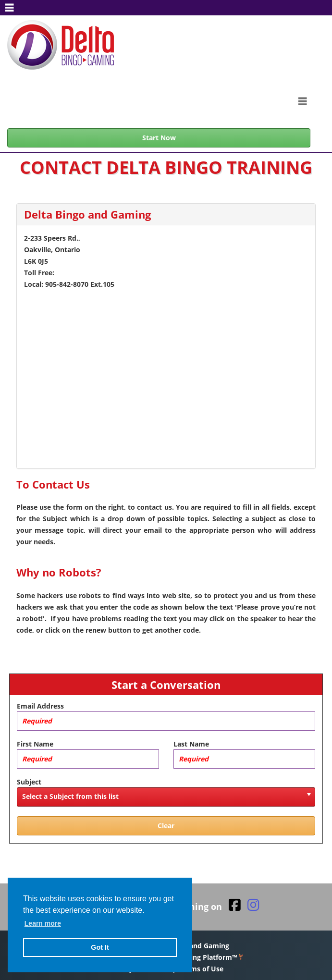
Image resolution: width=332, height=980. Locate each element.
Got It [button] (100, 947)
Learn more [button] (43, 923)
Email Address (40, 706)
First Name (35, 744)
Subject (29, 782)
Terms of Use (202, 969)
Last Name (191, 744)
